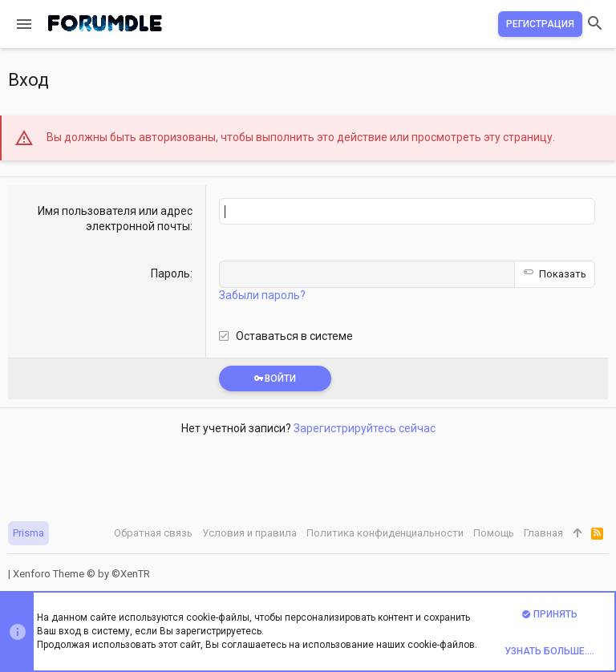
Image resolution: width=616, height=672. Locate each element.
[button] (24, 24)
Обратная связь (153, 533)
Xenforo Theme (81, 574)
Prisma (28, 533)
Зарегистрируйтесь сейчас (365, 428)
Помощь (494, 533)
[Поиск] (595, 24)
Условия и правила (249, 533)
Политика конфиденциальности (385, 533)
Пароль (170, 273)
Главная (543, 533)
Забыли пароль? (262, 295)
